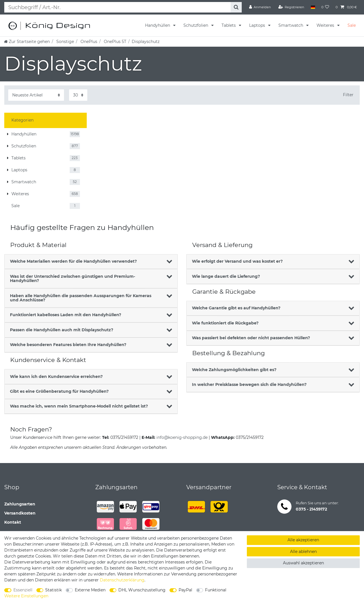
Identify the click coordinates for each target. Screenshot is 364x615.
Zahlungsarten (20, 504)
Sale (352, 25)
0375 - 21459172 (311, 509)
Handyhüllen (158, 25)
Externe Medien (90, 590)
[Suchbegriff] (116, 7)
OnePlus (88, 42)
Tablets (229, 25)
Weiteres (326, 25)
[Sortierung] (36, 95)
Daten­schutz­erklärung (122, 580)
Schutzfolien (196, 25)
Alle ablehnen (303, 552)
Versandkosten (20, 513)
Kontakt (13, 522)
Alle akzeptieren (303, 540)
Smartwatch (291, 25)
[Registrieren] (291, 7)
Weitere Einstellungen (26, 596)
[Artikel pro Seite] (78, 95)
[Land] (313, 7)
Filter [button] (348, 95)
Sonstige (65, 42)
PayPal (185, 590)
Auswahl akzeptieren (303, 563)
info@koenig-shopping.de (182, 437)
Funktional (216, 590)
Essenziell (23, 590)
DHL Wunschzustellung (142, 590)
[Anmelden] (260, 7)
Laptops (258, 25)
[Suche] (234, 7)
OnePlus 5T (114, 42)
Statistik (53, 590)
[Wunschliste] (325, 7)
